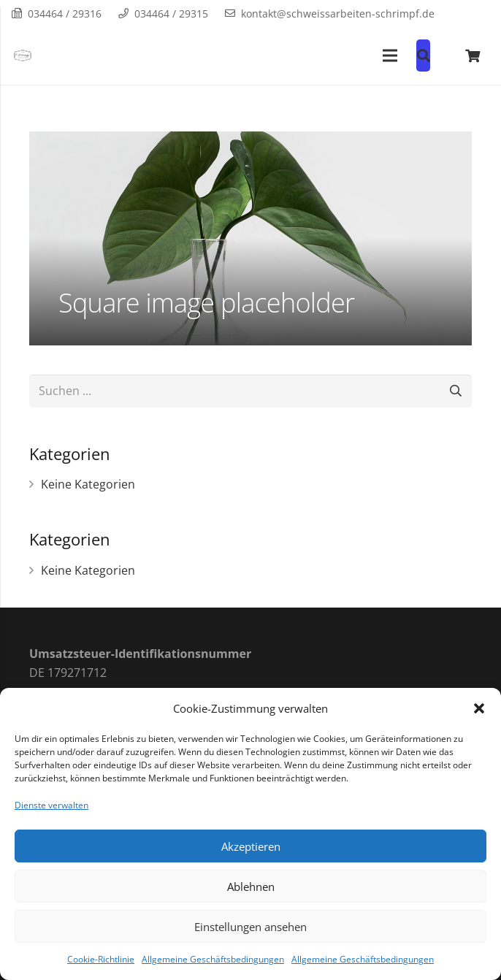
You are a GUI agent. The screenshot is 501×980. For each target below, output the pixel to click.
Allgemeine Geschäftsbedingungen (213, 959)
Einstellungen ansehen (250, 927)
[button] (479, 708)
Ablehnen (251, 887)
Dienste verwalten (51, 805)
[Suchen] (455, 391)
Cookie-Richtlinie (101, 959)
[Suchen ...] (250, 391)
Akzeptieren (251, 846)
